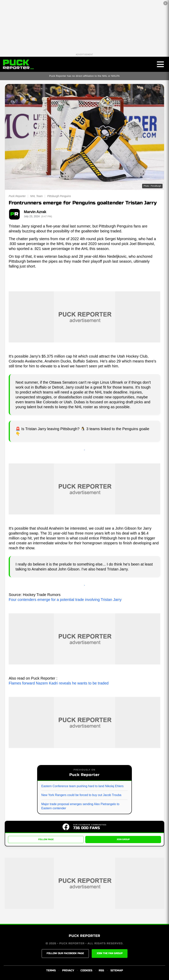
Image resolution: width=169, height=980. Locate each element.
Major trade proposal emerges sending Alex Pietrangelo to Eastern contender (80, 806)
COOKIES (86, 970)
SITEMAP (117, 970)
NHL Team (36, 196)
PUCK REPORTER (84, 936)
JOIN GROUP (123, 839)
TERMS (51, 970)
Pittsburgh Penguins (59, 196)
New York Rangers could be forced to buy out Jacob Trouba (81, 795)
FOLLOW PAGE (46, 839)
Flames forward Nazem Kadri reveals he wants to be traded (59, 683)
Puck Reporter (17, 196)
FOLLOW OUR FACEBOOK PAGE (65, 953)
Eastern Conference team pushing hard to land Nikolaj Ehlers (82, 786)
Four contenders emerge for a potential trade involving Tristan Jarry (65, 600)
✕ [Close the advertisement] (165, 3)
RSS (101, 970)
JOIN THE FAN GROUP (110, 953)
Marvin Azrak (35, 212)
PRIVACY (68, 970)
